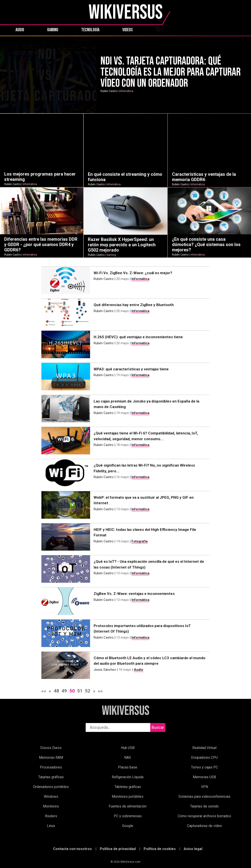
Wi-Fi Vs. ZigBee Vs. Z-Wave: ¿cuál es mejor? (133, 273)
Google (128, 826)
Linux (51, 826)
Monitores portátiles (128, 797)
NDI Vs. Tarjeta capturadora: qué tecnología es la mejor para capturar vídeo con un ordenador (171, 72)
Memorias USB (204, 777)
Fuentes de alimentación (128, 806)
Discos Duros (51, 748)
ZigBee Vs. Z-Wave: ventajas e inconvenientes (134, 594)
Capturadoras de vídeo (205, 826)
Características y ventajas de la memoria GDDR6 (204, 177)
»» (100, 691)
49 (64, 691)
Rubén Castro (109, 91)
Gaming (53, 30)
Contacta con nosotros (72, 849)
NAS (128, 758)
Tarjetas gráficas (51, 777)
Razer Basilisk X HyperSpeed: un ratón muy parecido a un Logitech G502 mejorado (122, 245)
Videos (128, 30)
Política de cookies (160, 849)
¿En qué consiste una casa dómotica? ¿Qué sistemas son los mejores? (206, 244)
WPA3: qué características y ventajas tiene (131, 369)
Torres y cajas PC (205, 767)
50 (72, 691)
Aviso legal (193, 849)
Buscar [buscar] (158, 727)
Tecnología (90, 30)
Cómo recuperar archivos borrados (204, 816)
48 (56, 691)
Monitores (51, 806)
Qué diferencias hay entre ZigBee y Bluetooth (134, 305)
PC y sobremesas (128, 816)
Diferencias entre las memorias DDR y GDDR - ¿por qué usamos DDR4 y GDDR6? (41, 244)
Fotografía (140, 541)
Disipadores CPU (204, 758)
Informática (126, 91)
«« (44, 691)
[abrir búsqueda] (158, 30)
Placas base (128, 767)
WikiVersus (126, 711)
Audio (20, 30)
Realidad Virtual (204, 748)
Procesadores (51, 767)
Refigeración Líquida (128, 777)
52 (88, 691)
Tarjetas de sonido (204, 806)
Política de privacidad (118, 849)
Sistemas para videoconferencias (204, 797)
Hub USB (128, 748)
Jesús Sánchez (105, 670)
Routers (51, 816)
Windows (51, 797)
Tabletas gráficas (128, 787)
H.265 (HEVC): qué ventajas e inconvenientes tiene (138, 337)
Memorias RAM (51, 758)
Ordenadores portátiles (51, 787)
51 (80, 691)
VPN (205, 787)
